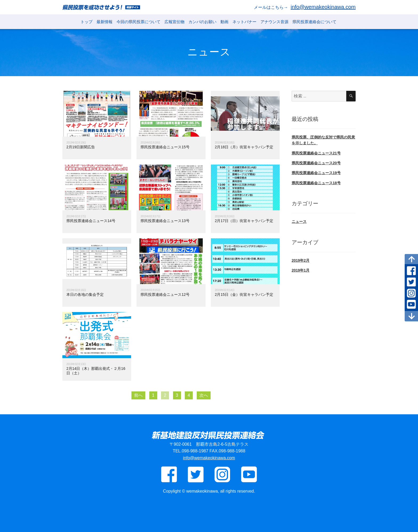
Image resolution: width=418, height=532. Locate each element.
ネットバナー (244, 22)
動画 (224, 22)
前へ (138, 395)
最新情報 (104, 22)
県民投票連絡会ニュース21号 (316, 153)
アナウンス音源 (274, 22)
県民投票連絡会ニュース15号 (165, 147)
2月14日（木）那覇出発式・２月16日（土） (96, 371)
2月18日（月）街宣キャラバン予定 (244, 147)
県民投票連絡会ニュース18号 (316, 183)
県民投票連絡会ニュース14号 (91, 221)
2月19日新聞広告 (81, 147)
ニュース (299, 222)
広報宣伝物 (174, 22)
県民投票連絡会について (314, 22)
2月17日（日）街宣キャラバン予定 (244, 221)
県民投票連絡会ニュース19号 (316, 173)
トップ (87, 22)
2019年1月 (301, 270)
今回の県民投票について (138, 22)
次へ (204, 395)
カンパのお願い (202, 22)
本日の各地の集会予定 (85, 294)
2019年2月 (301, 260)
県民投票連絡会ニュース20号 (316, 163)
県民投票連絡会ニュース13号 (165, 221)
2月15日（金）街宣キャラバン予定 (244, 294)
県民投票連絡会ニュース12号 (165, 294)
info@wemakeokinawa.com (323, 7)
